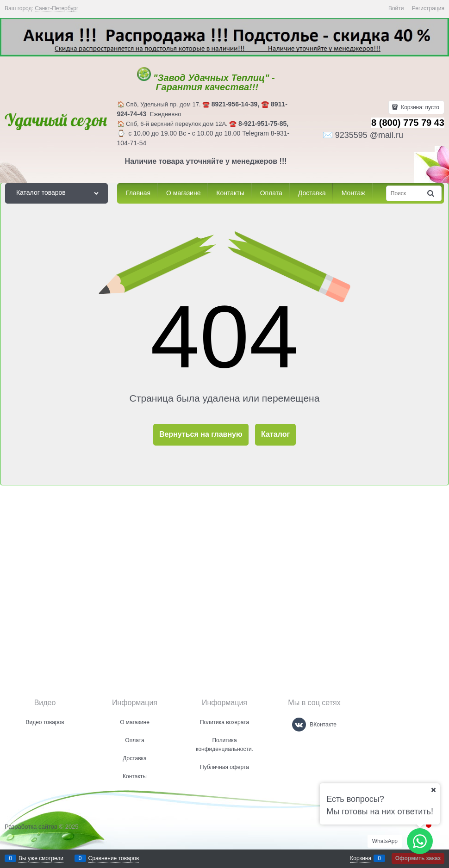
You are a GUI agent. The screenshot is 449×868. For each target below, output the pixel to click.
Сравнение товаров (114, 858)
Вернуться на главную (201, 434)
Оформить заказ (418, 858)
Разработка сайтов (31, 827)
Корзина (361, 858)
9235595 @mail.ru (369, 135)
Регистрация (428, 8)
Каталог (275, 434)
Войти (396, 8)
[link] (56, 9)
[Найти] (431, 193)
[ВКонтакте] (299, 725)
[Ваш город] (433, 790)
